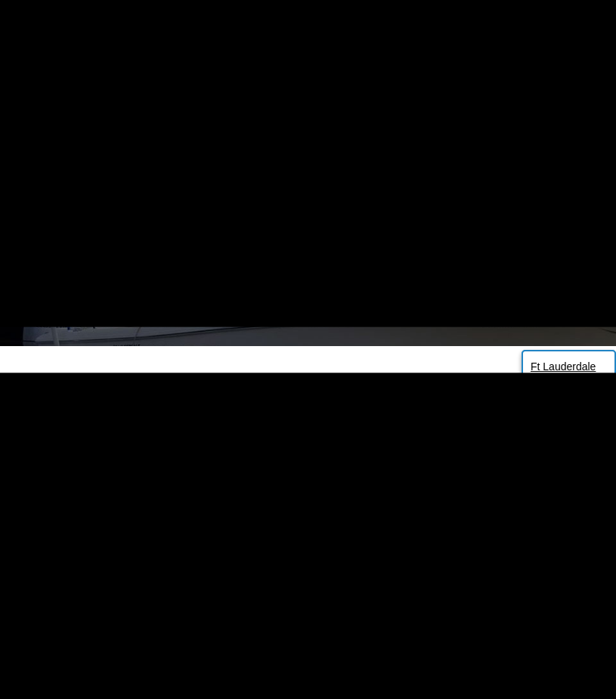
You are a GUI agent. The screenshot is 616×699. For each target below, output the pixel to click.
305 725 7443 (148, 25)
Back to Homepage (308, 544)
